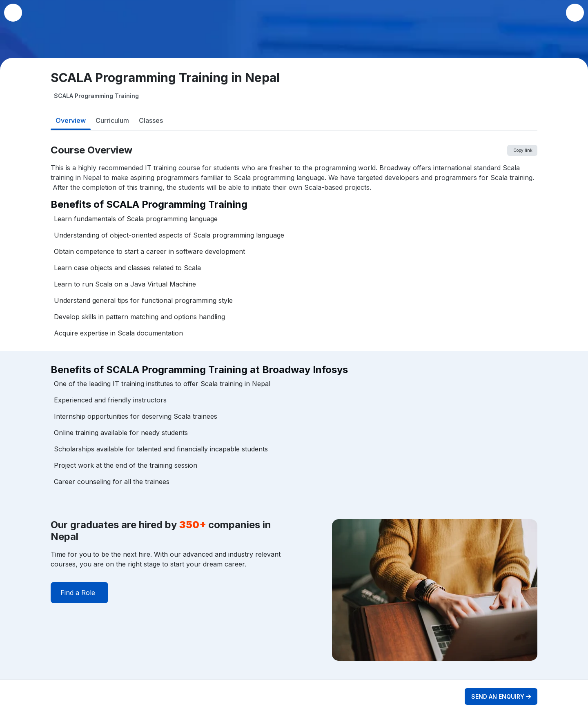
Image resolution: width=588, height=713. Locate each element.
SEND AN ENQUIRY (501, 696)
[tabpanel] (294, 412)
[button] (575, 13)
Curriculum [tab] (112, 120)
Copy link (523, 150)
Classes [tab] (151, 120)
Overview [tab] (71, 120)
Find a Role (78, 593)
